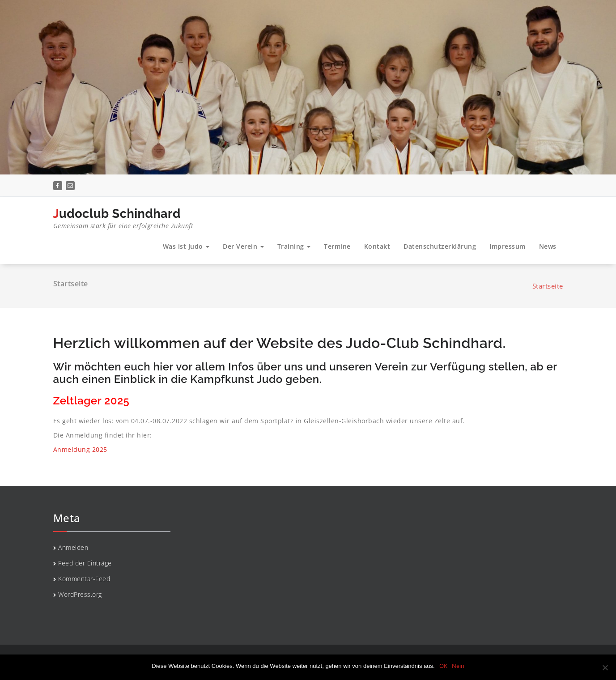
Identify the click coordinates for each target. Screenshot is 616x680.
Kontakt (377, 246)
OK (443, 666)
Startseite (548, 286)
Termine (337, 246)
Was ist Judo (186, 246)
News (548, 246)
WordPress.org (80, 594)
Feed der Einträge (85, 563)
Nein (458, 666)
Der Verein (243, 246)
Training (294, 246)
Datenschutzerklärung (440, 246)
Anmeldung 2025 (80, 449)
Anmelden (73, 547)
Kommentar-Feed (84, 579)
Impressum (508, 246)
